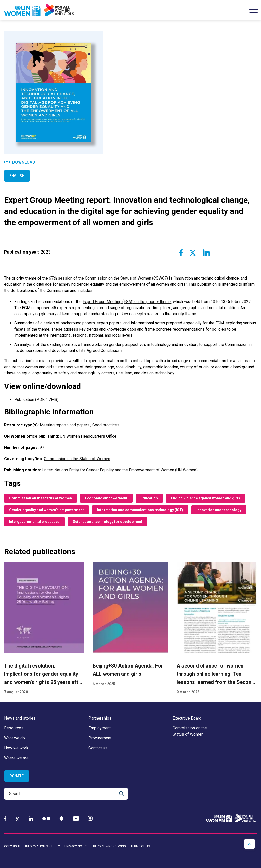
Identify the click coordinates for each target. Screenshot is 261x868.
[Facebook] (5, 819)
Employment (100, 728)
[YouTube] (76, 819)
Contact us (98, 748)
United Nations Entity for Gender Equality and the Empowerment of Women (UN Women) (120, 470)
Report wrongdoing (109, 846)
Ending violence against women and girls (206, 498)
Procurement (100, 738)
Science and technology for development (108, 522)
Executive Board (187, 718)
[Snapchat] (62, 819)
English (17, 176)
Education (149, 498)
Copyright (12, 846)
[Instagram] (90, 819)
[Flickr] (46, 819)
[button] (250, 844)
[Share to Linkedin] (206, 253)
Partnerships (100, 718)
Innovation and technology (219, 510)
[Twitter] (17, 819)
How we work (16, 748)
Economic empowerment (106, 498)
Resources (14, 728)
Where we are (16, 758)
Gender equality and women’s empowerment (47, 510)
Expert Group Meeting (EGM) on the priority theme (127, 302)
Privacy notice (76, 846)
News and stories (20, 718)
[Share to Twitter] (192, 253)
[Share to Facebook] (181, 253)
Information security (43, 846)
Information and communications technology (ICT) (140, 510)
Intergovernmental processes (34, 522)
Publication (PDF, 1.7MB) (36, 400)
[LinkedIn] (31, 819)
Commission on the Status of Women (77, 459)
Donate (17, 776)
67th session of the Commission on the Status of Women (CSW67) (108, 278)
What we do (15, 738)
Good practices (106, 425)
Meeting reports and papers (65, 425)
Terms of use (141, 846)
